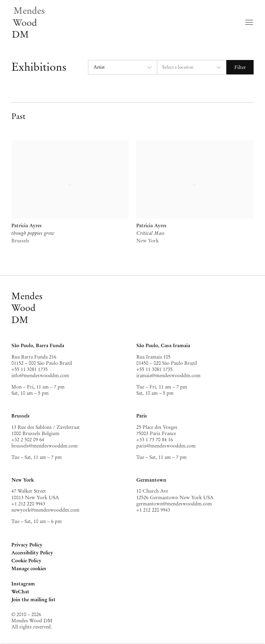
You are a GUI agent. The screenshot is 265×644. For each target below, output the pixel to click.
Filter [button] (240, 67)
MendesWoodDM (27, 308)
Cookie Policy (26, 561)
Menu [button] (248, 23)
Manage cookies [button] (29, 568)
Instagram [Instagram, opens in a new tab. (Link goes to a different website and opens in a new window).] (23, 584)
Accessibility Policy (32, 553)
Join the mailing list (33, 600)
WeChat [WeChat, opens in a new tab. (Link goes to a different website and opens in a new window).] (20, 592)
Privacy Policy (27, 545)
